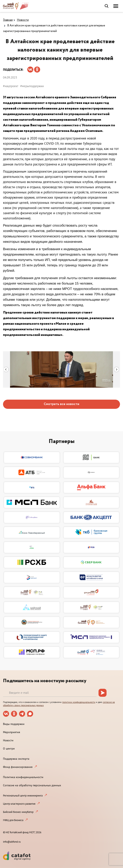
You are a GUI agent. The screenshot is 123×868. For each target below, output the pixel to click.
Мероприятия (12, 732)
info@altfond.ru (12, 842)
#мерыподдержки (32, 86)
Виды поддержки (14, 724)
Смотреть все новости (61, 404)
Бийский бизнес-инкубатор (18, 812)
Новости (23, 20)
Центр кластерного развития (19, 804)
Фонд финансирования (18, 767)
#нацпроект (11, 86)
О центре (9, 749)
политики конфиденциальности (79, 702)
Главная (8, 20)
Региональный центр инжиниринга (23, 796)
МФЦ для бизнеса (13, 820)
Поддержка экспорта (16, 759)
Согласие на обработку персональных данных (32, 785)
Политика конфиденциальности (23, 777)
